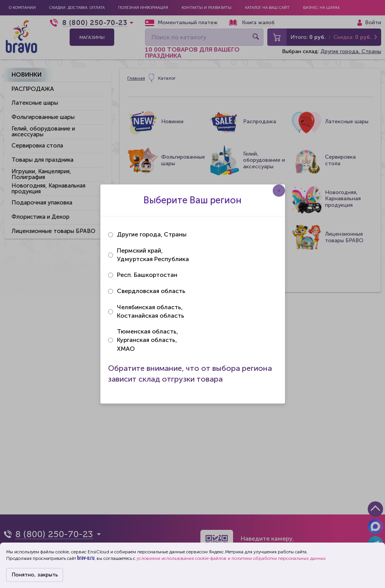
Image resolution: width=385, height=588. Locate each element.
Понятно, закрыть (35, 575)
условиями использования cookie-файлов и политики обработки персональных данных (231, 558)
